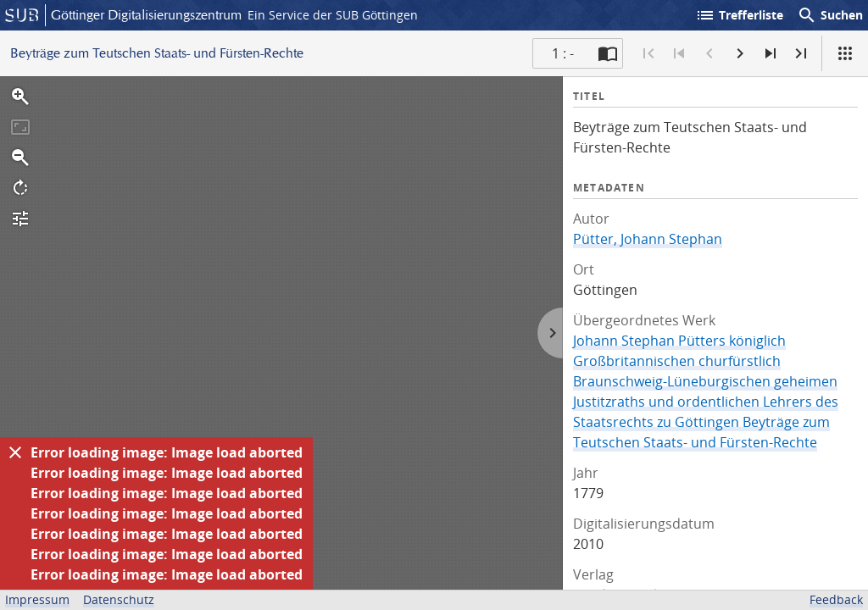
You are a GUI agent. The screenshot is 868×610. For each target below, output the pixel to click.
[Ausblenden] (15, 452)
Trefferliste (739, 15)
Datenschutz (119, 599)
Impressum (37, 599)
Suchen (830, 15)
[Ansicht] (845, 53)
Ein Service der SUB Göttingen (333, 15)
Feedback (836, 599)
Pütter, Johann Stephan (648, 239)
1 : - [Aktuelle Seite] (563, 53)
